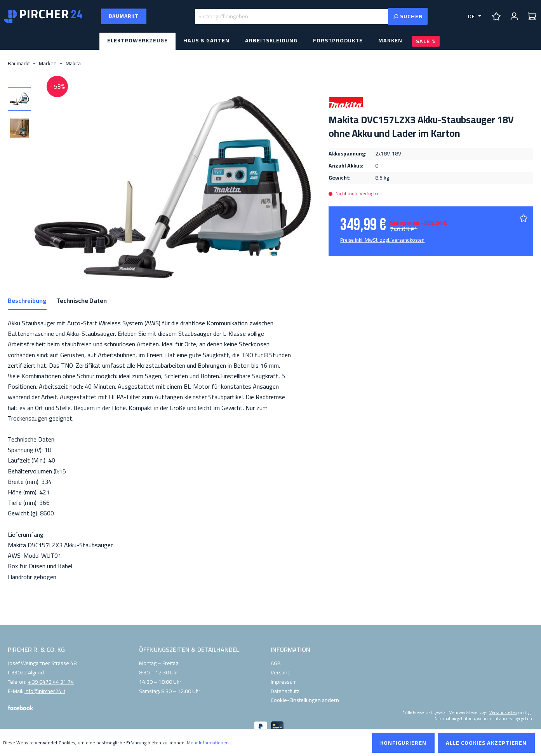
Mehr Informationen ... (210, 743)
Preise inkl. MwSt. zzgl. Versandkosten (382, 240)
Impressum (284, 682)
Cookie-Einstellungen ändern (305, 700)
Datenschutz (285, 691)
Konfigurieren (403, 743)
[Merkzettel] (496, 16)
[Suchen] (408, 16)
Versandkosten (503, 712)
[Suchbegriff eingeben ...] (291, 17)
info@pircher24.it (45, 691)
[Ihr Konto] (514, 16)
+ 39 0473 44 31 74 (51, 682)
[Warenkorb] (532, 16)
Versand (281, 672)
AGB (276, 663)
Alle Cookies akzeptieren (486, 743)
